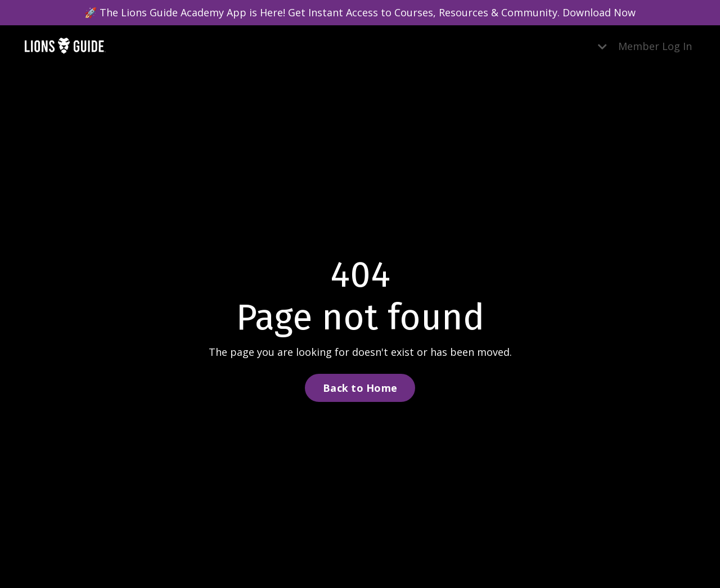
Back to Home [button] (360, 388)
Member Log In (655, 46)
